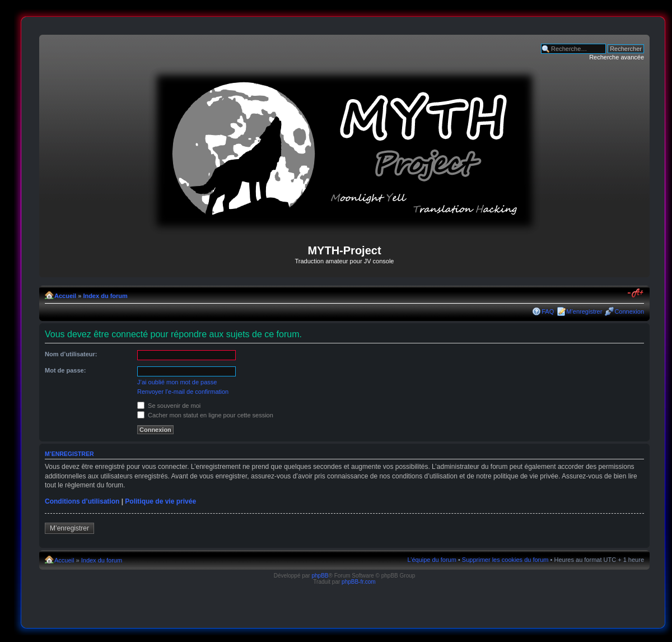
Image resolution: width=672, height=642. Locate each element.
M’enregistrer (584, 311)
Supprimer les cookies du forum (505, 560)
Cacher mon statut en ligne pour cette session (205, 415)
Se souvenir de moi (169, 406)
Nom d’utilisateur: (71, 354)
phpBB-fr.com (359, 582)
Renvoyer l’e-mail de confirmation (183, 392)
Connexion (629, 311)
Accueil (65, 296)
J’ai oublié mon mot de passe (177, 382)
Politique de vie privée (160, 501)
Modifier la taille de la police (636, 294)
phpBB (320, 576)
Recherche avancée (617, 57)
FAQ (548, 311)
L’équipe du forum (431, 560)
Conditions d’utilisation (82, 501)
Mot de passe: (65, 370)
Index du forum (105, 296)
